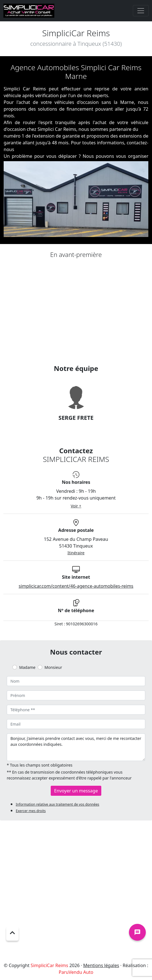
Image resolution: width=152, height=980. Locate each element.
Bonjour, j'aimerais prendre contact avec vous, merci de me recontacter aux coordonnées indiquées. (76, 747)
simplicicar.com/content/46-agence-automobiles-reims (76, 586)
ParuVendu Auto (76, 972)
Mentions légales (101, 965)
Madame (27, 667)
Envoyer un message (76, 791)
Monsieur (53, 667)
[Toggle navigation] (141, 11)
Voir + (76, 506)
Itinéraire (76, 553)
